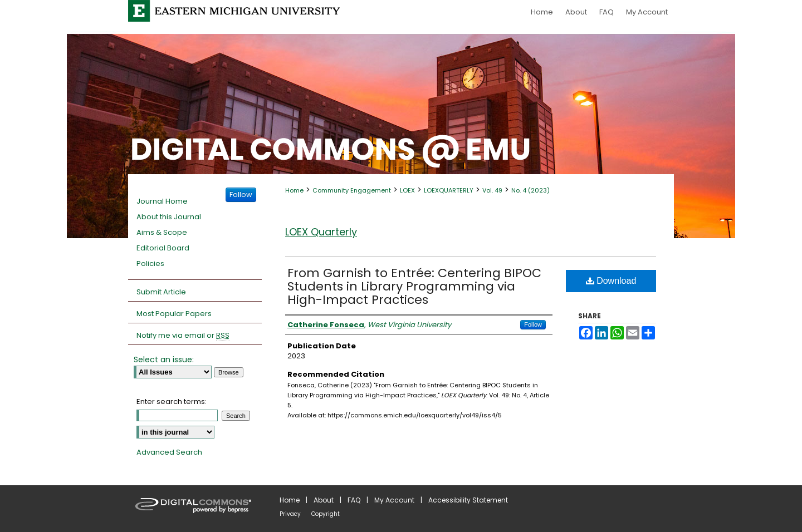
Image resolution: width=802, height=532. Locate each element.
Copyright (326, 514)
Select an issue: (164, 359)
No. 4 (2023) (530, 190)
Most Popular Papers (174, 314)
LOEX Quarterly (321, 232)
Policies (150, 263)
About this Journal (169, 217)
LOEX (407, 190)
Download (611, 281)
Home (294, 190)
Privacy (290, 514)
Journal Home (162, 201)
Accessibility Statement (468, 500)
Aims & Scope (162, 232)
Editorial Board (163, 248)
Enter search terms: (172, 402)
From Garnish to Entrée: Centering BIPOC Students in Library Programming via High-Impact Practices (414, 286)
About (324, 500)
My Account (394, 500)
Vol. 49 (492, 190)
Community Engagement (352, 190)
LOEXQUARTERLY (449, 190)
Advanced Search (169, 452)
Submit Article (161, 292)
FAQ (354, 500)
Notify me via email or (183, 336)
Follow (533, 324)
